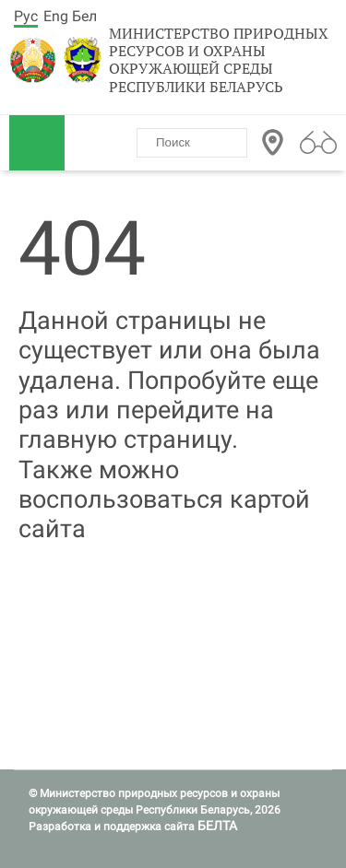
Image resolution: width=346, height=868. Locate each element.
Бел (84, 16)
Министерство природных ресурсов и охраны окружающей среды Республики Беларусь (219, 60)
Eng (56, 16)
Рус (26, 16)
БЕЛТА (217, 826)
